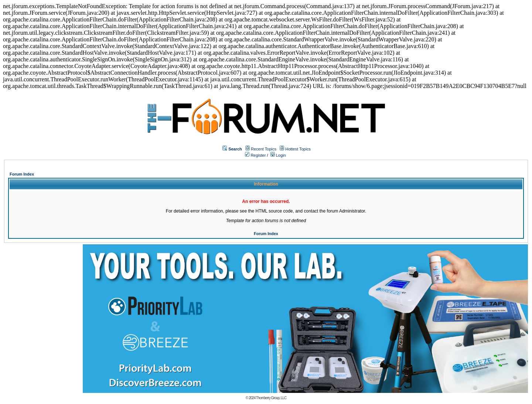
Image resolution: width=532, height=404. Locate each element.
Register (255, 155)
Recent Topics (264, 149)
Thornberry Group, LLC (271, 398)
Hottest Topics (298, 149)
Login (278, 155)
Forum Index (22, 174)
